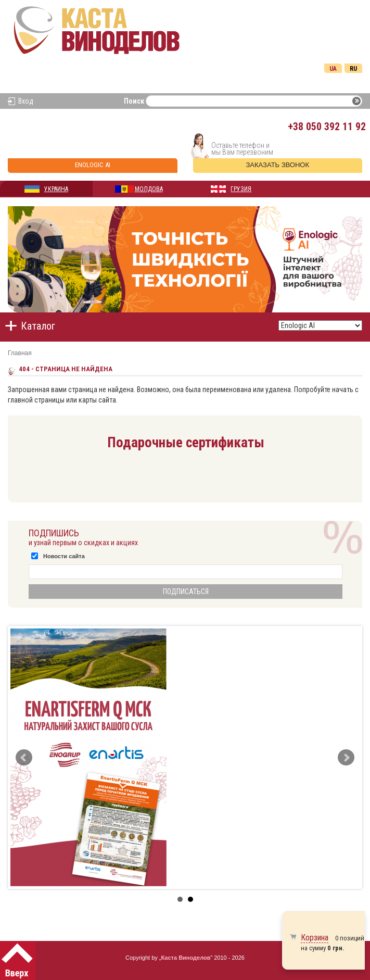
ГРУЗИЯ (241, 189)
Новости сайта (64, 556)
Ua (333, 69)
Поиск (134, 101)
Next (346, 758)
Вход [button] (26, 101)
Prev (24, 758)
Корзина (315, 938)
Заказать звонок (278, 165)
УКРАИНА (56, 189)
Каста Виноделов (186, 958)
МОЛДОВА (149, 189)
